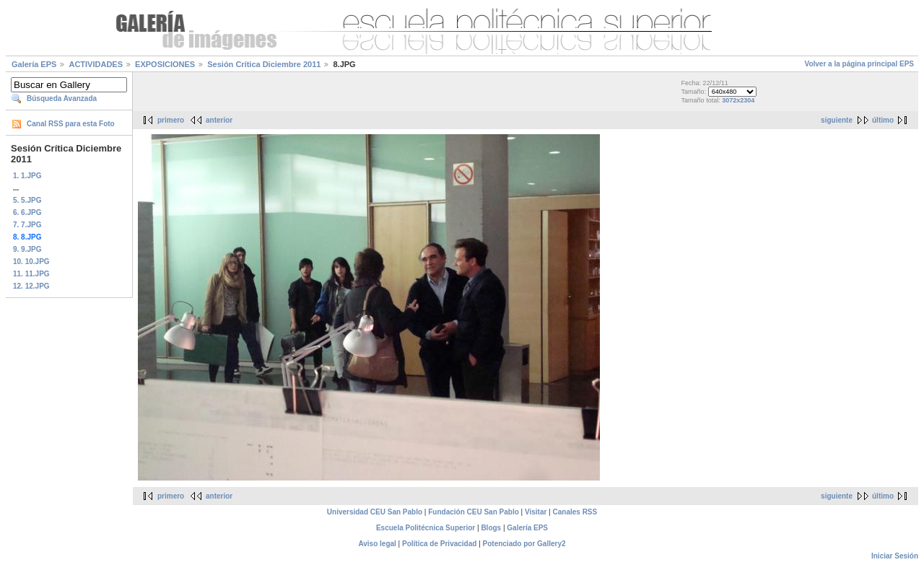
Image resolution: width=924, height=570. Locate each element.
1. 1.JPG (27, 176)
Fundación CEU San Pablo (474, 512)
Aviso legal (377, 544)
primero (171, 120)
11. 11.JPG (31, 274)
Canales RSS (575, 512)
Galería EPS (34, 64)
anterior (219, 120)
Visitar (536, 512)
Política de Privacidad (439, 544)
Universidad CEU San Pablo (375, 512)
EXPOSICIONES (165, 64)
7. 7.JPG (27, 225)
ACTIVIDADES (96, 64)
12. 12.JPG (31, 286)
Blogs (491, 528)
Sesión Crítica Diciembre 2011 (264, 64)
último (883, 120)
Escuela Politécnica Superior (426, 528)
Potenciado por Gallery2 (524, 544)
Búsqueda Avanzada (62, 98)
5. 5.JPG (27, 200)
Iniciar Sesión (895, 556)
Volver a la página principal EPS (859, 64)
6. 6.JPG (27, 212)
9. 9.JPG (27, 249)
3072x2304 (738, 100)
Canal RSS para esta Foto (71, 124)
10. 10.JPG (31, 262)
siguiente (837, 120)
